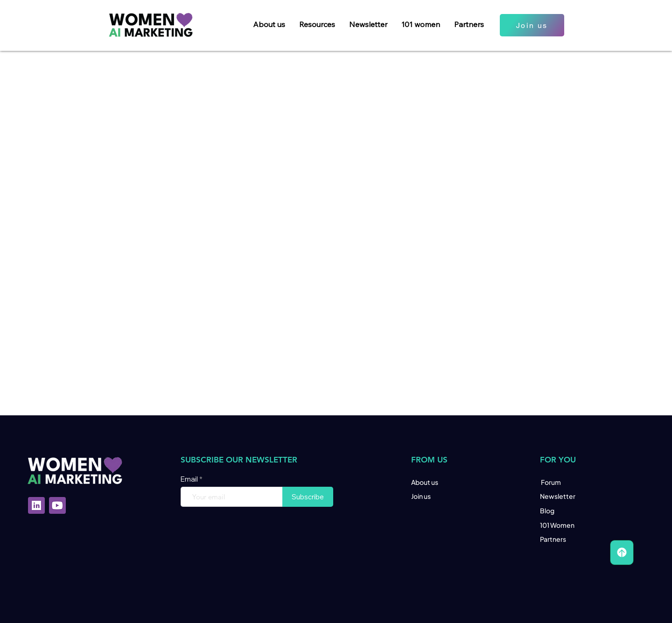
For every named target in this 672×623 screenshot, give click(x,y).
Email (190, 479)
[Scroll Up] (622, 553)
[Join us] (532, 25)
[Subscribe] (308, 497)
